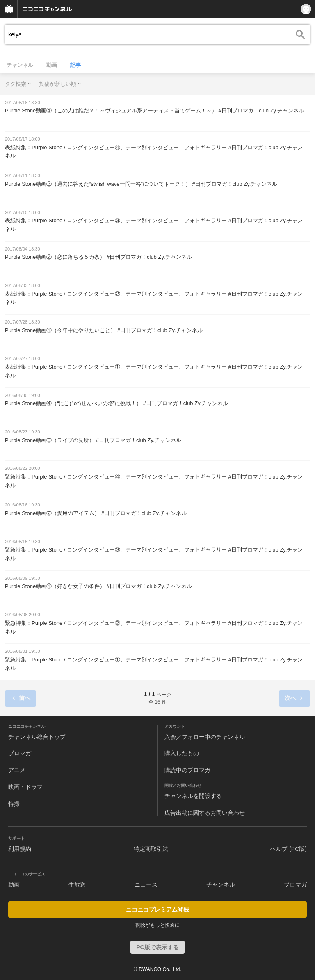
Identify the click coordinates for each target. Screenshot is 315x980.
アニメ (17, 770)
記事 (75, 65)
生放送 (77, 884)
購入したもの (182, 753)
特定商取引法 (151, 849)
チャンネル (20, 65)
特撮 (14, 804)
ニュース (146, 884)
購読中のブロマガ (187, 770)
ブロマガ (20, 753)
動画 (52, 65)
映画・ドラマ (25, 787)
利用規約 (20, 849)
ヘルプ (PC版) (289, 849)
